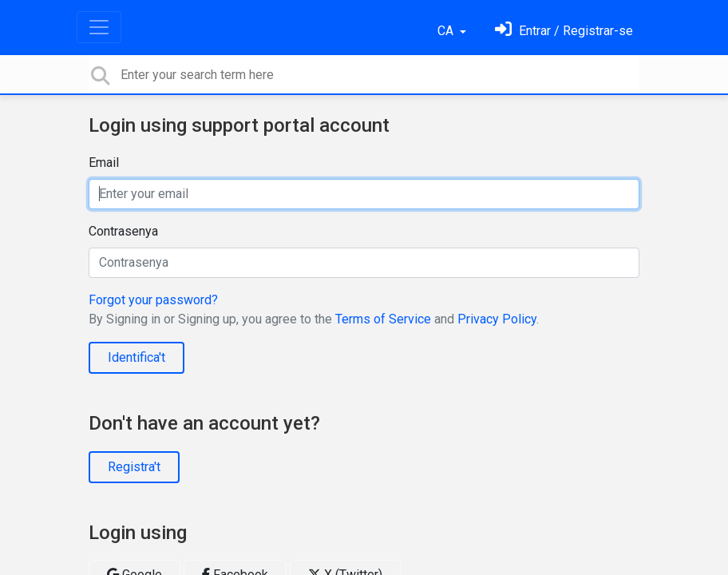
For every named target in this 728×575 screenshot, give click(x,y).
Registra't (134, 467)
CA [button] (447, 31)
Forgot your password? (153, 300)
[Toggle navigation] (99, 27)
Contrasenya (123, 231)
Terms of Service (383, 319)
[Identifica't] (564, 31)
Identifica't (136, 357)
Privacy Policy (497, 319)
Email (104, 163)
